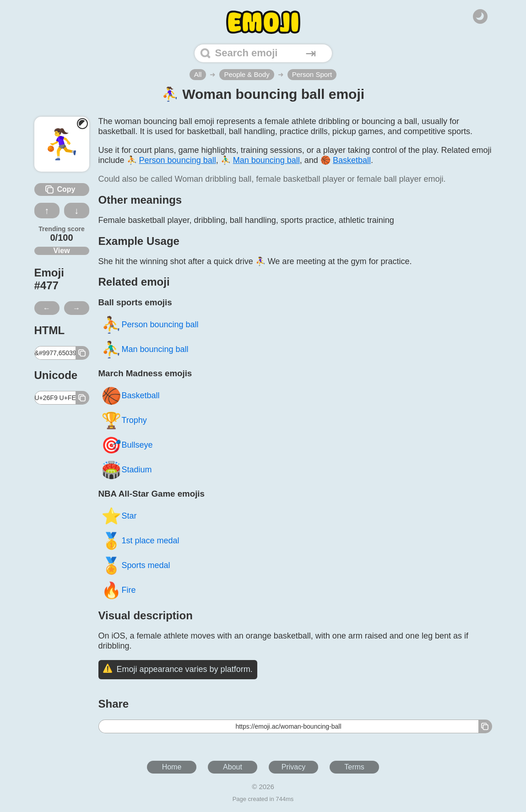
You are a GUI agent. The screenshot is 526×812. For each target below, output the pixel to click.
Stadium (127, 470)
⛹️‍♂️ (260, 160)
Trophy (124, 420)
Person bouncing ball (150, 325)
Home (172, 767)
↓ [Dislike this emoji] (76, 211)
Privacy (293, 767)
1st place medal (140, 541)
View (61, 251)
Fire (119, 590)
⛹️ (171, 160)
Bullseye (127, 445)
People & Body (247, 74)
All (198, 74)
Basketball (130, 396)
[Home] (263, 22)
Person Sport (312, 74)
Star (119, 516)
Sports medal (136, 566)
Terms (354, 767)
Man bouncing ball (145, 349)
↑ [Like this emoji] (47, 211)
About (233, 767)
